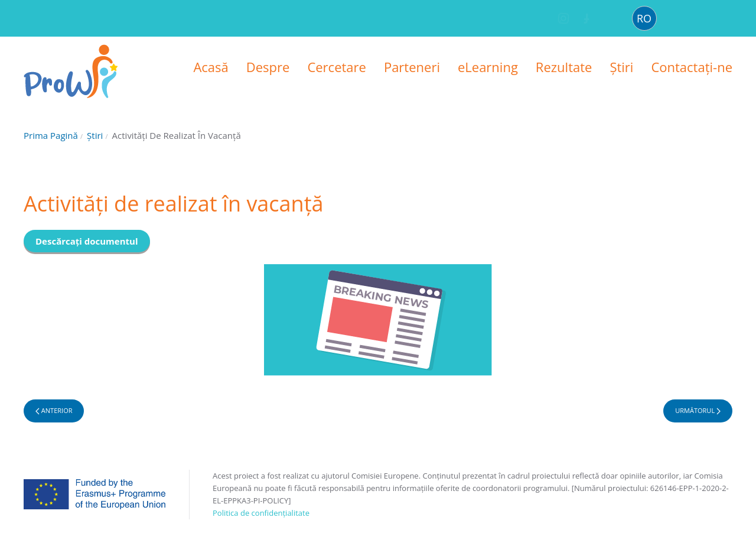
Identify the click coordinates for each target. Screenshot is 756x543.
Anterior (54, 410)
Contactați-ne (692, 67)
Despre (268, 67)
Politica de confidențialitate (261, 513)
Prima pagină (51, 135)
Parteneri (412, 67)
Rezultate (564, 67)
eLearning (488, 67)
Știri (621, 67)
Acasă (211, 67)
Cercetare (337, 67)
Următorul (698, 410)
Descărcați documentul (87, 241)
